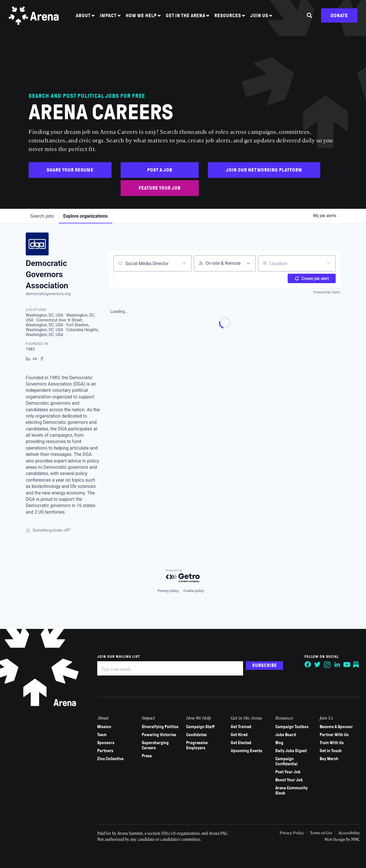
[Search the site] (310, 18)
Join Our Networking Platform (264, 170)
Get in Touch (329, 751)
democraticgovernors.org (48, 294)
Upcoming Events (245, 751)
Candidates (196, 735)
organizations (85, 216)
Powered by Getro (327, 292)
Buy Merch (327, 759)
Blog (278, 743)
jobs (42, 216)
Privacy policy (168, 591)
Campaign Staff (200, 727)
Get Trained (240, 727)
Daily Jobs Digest (289, 751)
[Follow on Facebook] (305, 665)
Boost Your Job (287, 780)
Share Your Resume (70, 170)
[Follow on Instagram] (325, 665)
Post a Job (160, 170)
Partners (105, 751)
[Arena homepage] (36, 18)
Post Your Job (286, 772)
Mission (104, 727)
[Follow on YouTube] (344, 665)
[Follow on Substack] (354, 665)
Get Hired (238, 735)
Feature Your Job (160, 188)
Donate (339, 18)
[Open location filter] (328, 263)
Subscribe (264, 665)
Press (146, 756)
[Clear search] (184, 263)
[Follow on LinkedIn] (335, 665)
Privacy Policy (287, 833)
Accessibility (346, 833)
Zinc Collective (110, 759)
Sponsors (106, 743)
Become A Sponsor (334, 727)
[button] (129, 278)
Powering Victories (158, 735)
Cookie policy (194, 591)
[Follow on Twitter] (315, 665)
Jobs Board (284, 735)
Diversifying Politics (160, 727)
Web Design (333, 839)
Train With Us (330, 743)
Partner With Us (332, 735)
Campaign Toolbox (290, 727)
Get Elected (240, 743)
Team (102, 735)
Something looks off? (48, 530)
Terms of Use (318, 833)
